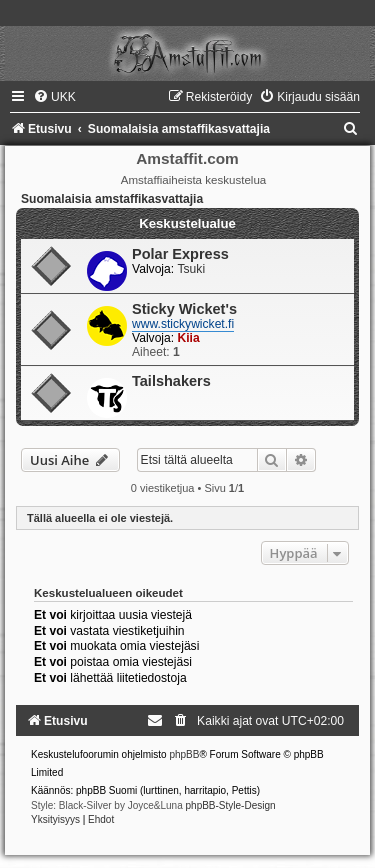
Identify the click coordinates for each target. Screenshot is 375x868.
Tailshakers (171, 381)
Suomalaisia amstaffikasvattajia (112, 199)
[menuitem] (54, 97)
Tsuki (192, 269)
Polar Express (180, 254)
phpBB (184, 754)
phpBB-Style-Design (231, 805)
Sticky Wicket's (184, 309)
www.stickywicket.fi (183, 324)
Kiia (189, 338)
